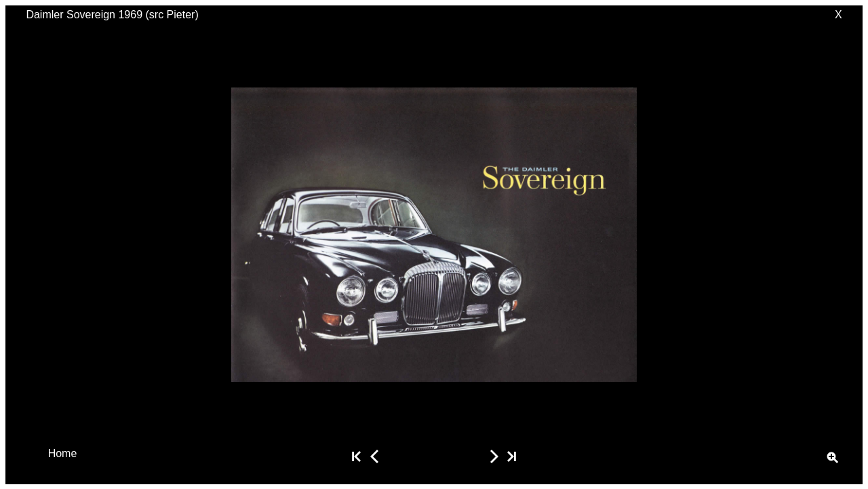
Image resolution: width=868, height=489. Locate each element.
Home (63, 453)
